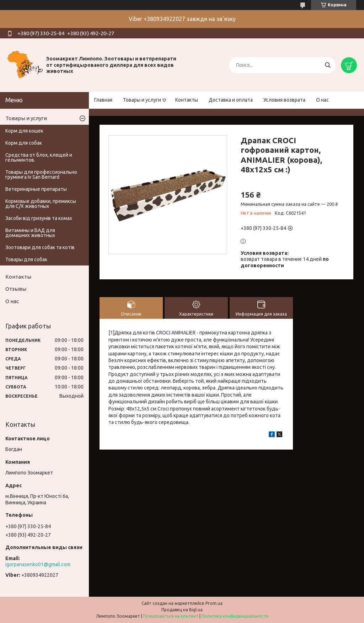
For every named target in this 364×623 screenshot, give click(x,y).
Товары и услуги (142, 100)
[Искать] (328, 65)
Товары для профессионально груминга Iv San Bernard (41, 174)
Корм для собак (24, 143)
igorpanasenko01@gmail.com (38, 564)
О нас (322, 100)
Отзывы (16, 289)
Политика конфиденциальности (235, 616)
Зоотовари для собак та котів (40, 247)
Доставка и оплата (231, 100)
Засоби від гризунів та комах (39, 218)
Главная (103, 100)
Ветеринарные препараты (36, 189)
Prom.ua (214, 603)
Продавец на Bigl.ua (182, 610)
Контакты (187, 100)
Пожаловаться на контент (171, 616)
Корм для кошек (24, 131)
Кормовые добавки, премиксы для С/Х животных (41, 204)
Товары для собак (26, 259)
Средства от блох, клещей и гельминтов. (39, 157)
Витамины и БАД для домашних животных (30, 233)
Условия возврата (284, 100)
